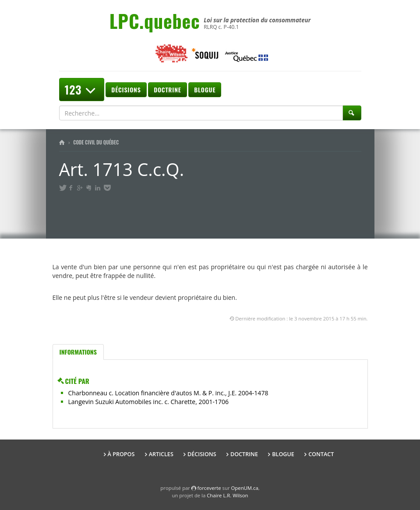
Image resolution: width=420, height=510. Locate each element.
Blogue (205, 90)
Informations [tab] (78, 352)
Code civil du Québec (96, 142)
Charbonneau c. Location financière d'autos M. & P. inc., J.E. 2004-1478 (168, 393)
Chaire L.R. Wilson (227, 495)
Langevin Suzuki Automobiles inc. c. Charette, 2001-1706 (148, 402)
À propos (121, 454)
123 (82, 90)
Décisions (126, 90)
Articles (161, 454)
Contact (321, 454)
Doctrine (167, 90)
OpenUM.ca (245, 488)
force (209, 488)
